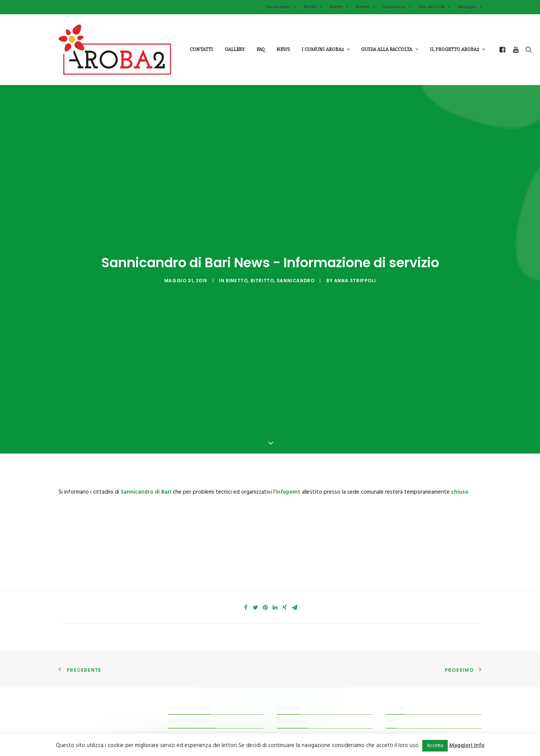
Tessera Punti (184, 507)
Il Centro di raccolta (192, 521)
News (283, 49)
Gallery (235, 49)
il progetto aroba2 (457, 49)
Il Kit (173, 493)
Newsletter (400, 479)
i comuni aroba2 (325, 49)
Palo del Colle (434, 7)
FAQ (391, 466)
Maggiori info (467, 746)
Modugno (470, 7)
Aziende (396, 451)
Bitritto (313, 7)
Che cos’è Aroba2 (189, 451)
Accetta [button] (435, 746)
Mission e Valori (187, 479)
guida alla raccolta (390, 49)
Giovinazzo (397, 7)
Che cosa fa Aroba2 (192, 466)
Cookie (394, 507)
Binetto (365, 7)
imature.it (317, 711)
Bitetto (339, 7)
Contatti (201, 49)
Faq (261, 49)
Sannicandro (281, 7)
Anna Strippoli (355, 152)
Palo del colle (293, 466)
